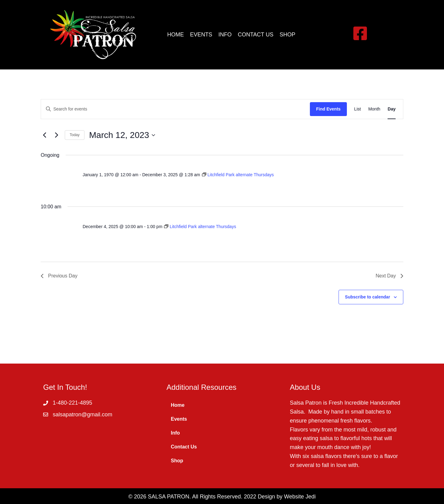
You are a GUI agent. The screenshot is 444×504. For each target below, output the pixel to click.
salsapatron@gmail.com (82, 414)
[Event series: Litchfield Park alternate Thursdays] (238, 175)
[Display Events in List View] (358, 109)
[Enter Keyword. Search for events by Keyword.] (175, 109)
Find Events (328, 109)
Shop (177, 461)
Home (178, 405)
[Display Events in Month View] (374, 109)
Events (179, 419)
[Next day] (56, 135)
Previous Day (59, 276)
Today (75, 135)
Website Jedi (300, 497)
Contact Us (184, 447)
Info (175, 433)
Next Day (389, 276)
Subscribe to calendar (368, 297)
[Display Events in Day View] (392, 109)
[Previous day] (44, 135)
